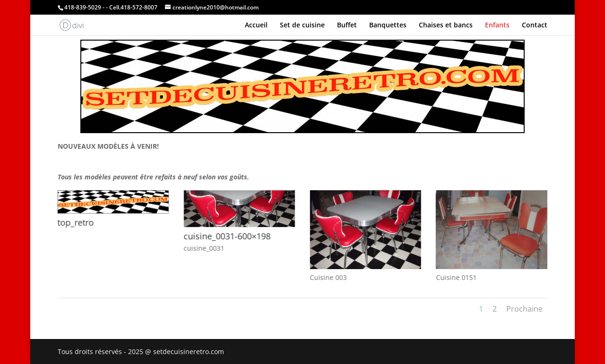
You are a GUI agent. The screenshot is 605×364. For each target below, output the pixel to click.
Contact (535, 25)
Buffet (347, 25)
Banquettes (388, 25)
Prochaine (524, 309)
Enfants (497, 25)
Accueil (256, 25)
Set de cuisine (302, 25)
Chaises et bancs (446, 25)
